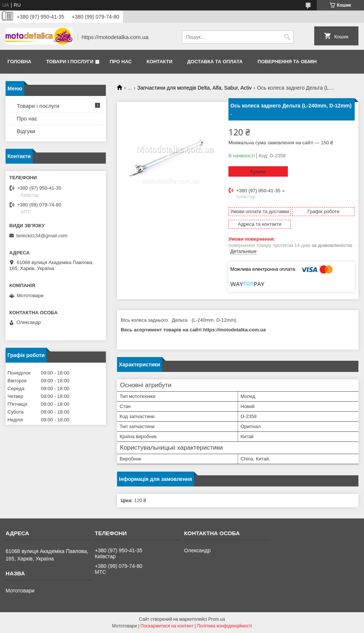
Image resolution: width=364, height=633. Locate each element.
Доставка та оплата (215, 62)
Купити (258, 172)
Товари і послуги (70, 62)
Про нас (121, 62)
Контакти (160, 62)
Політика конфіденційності (224, 626)
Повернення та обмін (287, 62)
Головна (19, 62)
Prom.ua (217, 619)
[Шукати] (287, 37)
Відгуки (26, 131)
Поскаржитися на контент (167, 626)
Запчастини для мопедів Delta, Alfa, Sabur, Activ (195, 88)
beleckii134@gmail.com (42, 236)
